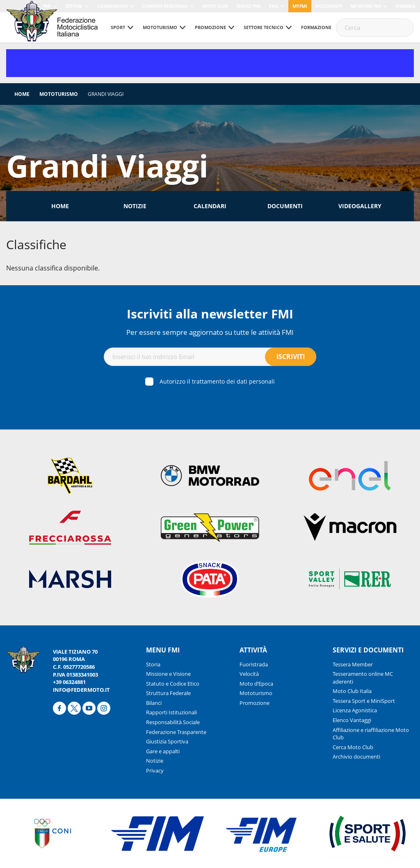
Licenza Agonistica (355, 710)
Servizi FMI (249, 6)
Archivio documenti (356, 757)
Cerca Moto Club (353, 747)
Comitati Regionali (165, 6)
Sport (118, 27)
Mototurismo (160, 27)
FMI (47, 6)
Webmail (406, 6)
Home (22, 94)
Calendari (210, 206)
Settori (74, 6)
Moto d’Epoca (256, 684)
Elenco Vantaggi (352, 720)
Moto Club (215, 6)
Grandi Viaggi (106, 94)
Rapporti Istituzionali (171, 712)
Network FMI (366, 6)
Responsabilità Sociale (173, 722)
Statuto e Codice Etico (173, 684)
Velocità (249, 674)
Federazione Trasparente (176, 732)
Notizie (135, 206)
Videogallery (360, 206)
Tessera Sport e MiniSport (364, 701)
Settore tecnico (264, 27)
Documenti (329, 6)
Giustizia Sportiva (167, 741)
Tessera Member (353, 664)
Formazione (316, 27)
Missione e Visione (168, 674)
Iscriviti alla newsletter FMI (210, 314)
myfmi (300, 6)
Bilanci (154, 703)
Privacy (155, 770)
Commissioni (112, 6)
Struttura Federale (168, 693)
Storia (153, 664)
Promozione (210, 27)
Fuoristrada (254, 664)
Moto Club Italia (352, 691)
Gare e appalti (163, 751)
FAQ (274, 6)
